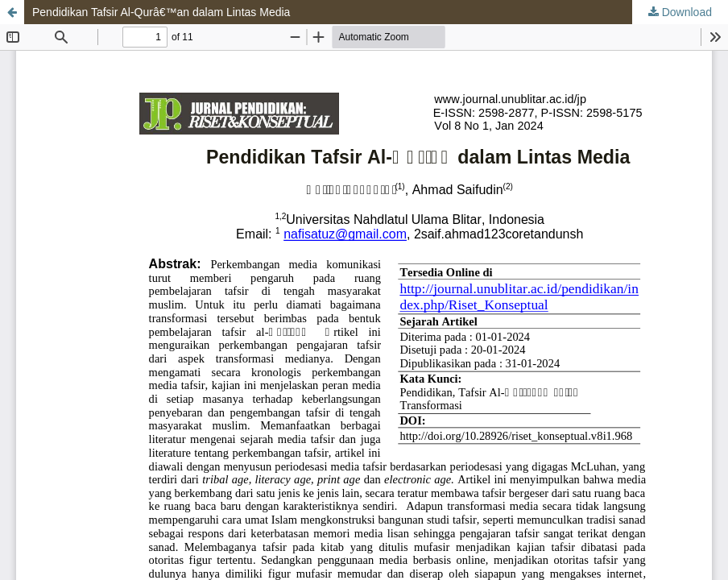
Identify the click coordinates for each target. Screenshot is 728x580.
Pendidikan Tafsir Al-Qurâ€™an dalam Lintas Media (161, 12)
